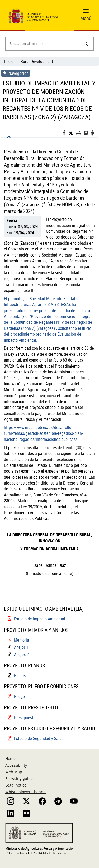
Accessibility (16, 765)
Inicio (9, 61)
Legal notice (16, 785)
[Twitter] (72, 133)
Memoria (22, 640)
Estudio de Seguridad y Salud (39, 738)
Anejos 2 (21, 654)
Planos (20, 675)
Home (10, 758)
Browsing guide (19, 778)
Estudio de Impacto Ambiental (40, 619)
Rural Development (37, 61)
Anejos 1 (21, 647)
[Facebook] (65, 134)
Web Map (14, 772)
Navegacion (16, 73)
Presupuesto (25, 718)
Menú (86, 18)
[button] (86, 12)
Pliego (19, 696)
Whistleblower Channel (26, 792)
